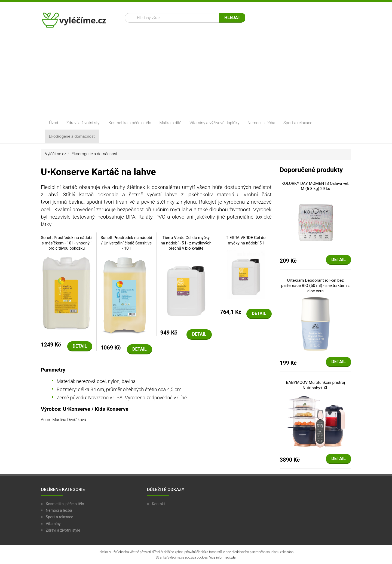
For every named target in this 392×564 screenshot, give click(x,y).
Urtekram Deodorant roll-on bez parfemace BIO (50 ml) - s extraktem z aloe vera (316, 286)
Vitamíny (53, 524)
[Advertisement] (196, 75)
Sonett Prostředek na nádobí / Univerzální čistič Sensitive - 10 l (126, 243)
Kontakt (158, 504)
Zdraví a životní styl (83, 123)
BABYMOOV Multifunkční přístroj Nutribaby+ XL (315, 385)
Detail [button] (80, 346)
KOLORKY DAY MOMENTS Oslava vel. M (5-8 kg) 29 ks (315, 186)
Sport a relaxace (298, 123)
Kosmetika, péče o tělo (65, 504)
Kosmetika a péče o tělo (130, 123)
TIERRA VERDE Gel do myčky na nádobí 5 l (246, 240)
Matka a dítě (171, 123)
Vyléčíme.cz (56, 154)
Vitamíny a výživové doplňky (214, 123)
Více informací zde (222, 557)
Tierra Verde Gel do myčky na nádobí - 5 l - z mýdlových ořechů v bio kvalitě (186, 243)
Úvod (54, 123)
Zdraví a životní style (63, 530)
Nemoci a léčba (261, 123)
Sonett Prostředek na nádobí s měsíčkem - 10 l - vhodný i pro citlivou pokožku (67, 243)
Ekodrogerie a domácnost (72, 136)
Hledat (232, 18)
